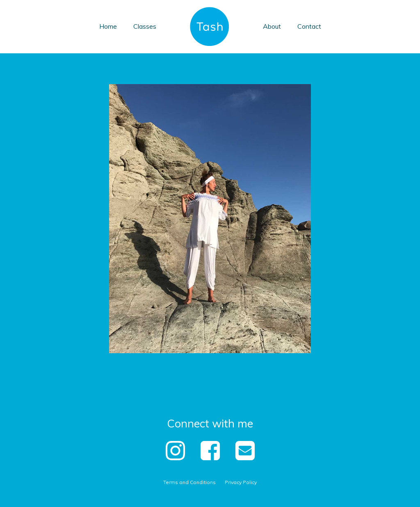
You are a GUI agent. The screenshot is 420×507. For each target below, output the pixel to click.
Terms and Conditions (189, 482)
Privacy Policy (241, 482)
